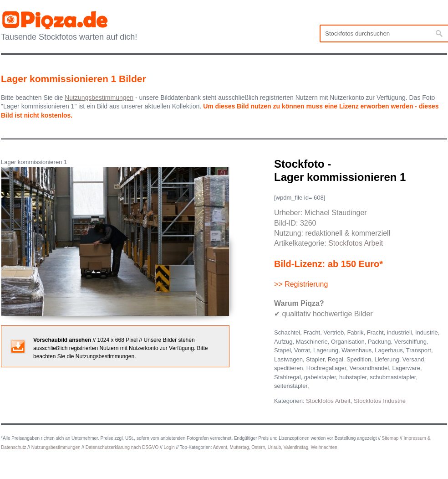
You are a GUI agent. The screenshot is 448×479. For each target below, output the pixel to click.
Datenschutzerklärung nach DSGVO (122, 447)
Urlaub (274, 447)
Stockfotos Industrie (380, 401)
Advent (220, 447)
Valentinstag (296, 447)
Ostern (258, 447)
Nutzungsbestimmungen (56, 447)
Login (169, 447)
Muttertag (239, 447)
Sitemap (390, 438)
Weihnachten (324, 447)
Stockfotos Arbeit (356, 243)
